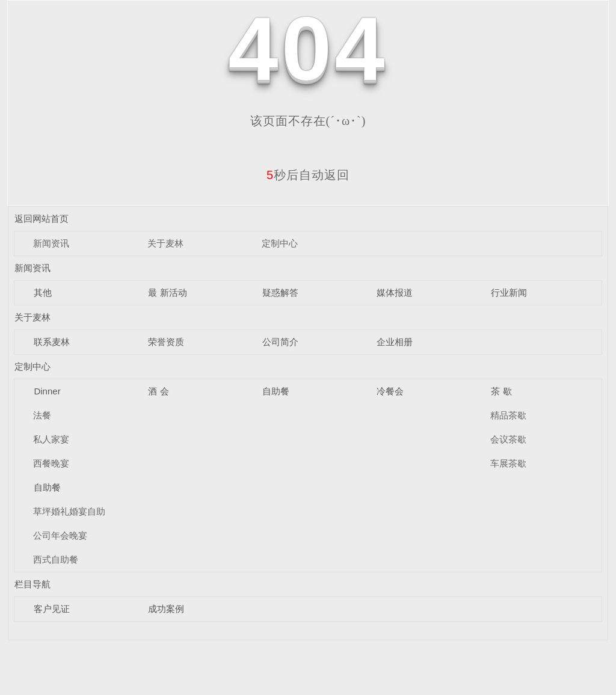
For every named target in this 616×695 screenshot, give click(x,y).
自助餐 (276, 391)
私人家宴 (51, 439)
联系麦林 (52, 342)
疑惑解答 (280, 292)
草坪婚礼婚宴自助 (69, 511)
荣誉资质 (166, 342)
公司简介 (280, 342)
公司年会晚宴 (60, 535)
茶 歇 (501, 391)
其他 (43, 292)
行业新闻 (509, 292)
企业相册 (395, 342)
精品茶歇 (508, 415)
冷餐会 (390, 391)
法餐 (42, 415)
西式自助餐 (56, 559)
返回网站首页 (42, 219)
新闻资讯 (51, 243)
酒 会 (158, 391)
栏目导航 (32, 584)
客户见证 (52, 609)
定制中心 (280, 243)
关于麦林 (165, 243)
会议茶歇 (508, 439)
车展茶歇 (508, 463)
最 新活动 (167, 292)
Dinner (47, 391)
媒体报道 (395, 292)
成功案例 (166, 609)
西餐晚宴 (51, 463)
